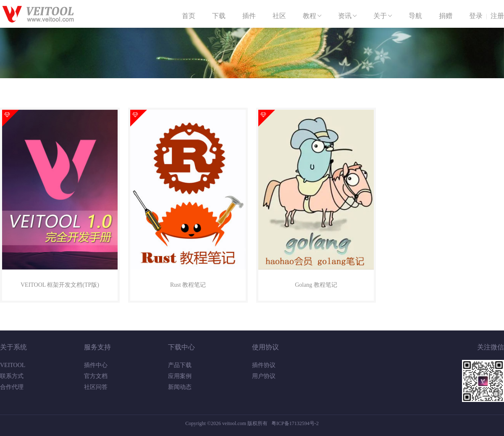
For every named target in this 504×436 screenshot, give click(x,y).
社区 (279, 16)
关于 (383, 16)
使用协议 (265, 347)
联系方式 (12, 376)
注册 (497, 16)
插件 (249, 16)
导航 (415, 16)
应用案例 (180, 376)
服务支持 (97, 347)
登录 (476, 16)
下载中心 (181, 347)
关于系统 (13, 347)
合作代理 (12, 387)
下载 (219, 16)
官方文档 (96, 376)
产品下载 (180, 365)
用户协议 (264, 376)
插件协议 (264, 365)
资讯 (348, 16)
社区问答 (96, 387)
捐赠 (446, 16)
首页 (189, 16)
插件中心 (96, 365)
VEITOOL (13, 365)
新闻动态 (180, 387)
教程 (313, 16)
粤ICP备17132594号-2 (295, 423)
